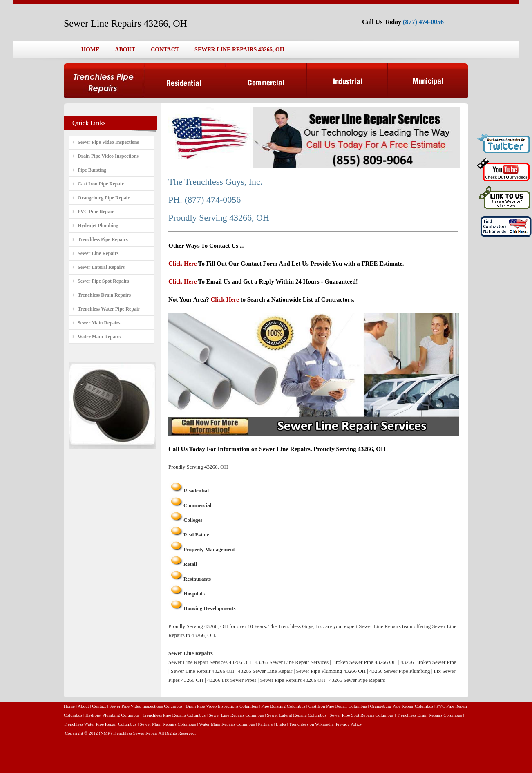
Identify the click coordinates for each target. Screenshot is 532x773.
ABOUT (125, 50)
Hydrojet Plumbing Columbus (113, 715)
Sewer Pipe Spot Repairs (103, 281)
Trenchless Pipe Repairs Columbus (174, 715)
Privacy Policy (349, 724)
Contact (99, 706)
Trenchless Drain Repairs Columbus (429, 715)
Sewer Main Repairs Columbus (168, 724)
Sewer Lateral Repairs (101, 267)
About (83, 706)
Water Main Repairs (99, 337)
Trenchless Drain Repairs (104, 295)
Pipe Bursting (92, 170)
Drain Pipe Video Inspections (108, 156)
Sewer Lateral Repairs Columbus (297, 715)
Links (281, 724)
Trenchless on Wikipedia (312, 724)
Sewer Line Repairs (98, 253)
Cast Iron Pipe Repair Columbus (338, 706)
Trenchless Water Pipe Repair (109, 309)
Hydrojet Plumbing (98, 226)
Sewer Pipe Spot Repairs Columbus (362, 715)
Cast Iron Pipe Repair (101, 184)
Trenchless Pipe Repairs (103, 239)
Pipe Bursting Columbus (283, 706)
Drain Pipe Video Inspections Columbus (222, 706)
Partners (265, 724)
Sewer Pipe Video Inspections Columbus (146, 706)
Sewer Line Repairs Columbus (236, 715)
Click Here (182, 264)
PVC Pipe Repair (96, 212)
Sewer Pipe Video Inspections (108, 142)
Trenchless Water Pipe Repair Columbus (100, 724)
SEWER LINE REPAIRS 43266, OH (239, 50)
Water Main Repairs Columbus (227, 724)
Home (69, 706)
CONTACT (165, 50)
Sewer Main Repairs (99, 323)
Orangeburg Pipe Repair (104, 198)
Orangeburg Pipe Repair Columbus (402, 706)
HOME (90, 50)
